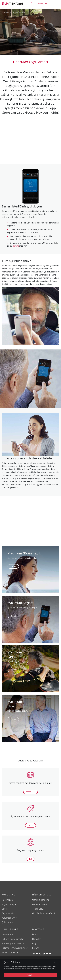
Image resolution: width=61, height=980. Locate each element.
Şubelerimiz (7, 922)
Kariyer (36, 948)
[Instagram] (40, 953)
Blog (34, 943)
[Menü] (56, 3)
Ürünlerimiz (7, 934)
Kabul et (30, 975)
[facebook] (37, 953)
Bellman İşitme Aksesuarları (15, 948)
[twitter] (50, 953)
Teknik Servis (38, 909)
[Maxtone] (13, 3)
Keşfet (13, 566)
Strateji (5, 909)
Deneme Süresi (40, 904)
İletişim (36, 934)
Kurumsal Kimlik (9, 918)
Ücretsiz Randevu (41, 900)
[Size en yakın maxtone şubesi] (32, 3)
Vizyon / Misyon (9, 904)
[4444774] (43, 3)
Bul (30, 859)
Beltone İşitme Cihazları (13, 939)
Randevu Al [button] (30, 792)
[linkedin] (44, 953)
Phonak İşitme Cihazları (13, 943)
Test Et (30, 825)
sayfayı (16, 246)
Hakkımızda (7, 900)
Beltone (6, 13)
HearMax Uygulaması (19, 13)
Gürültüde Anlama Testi (44, 913)
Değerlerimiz (8, 913)
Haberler (37, 939)
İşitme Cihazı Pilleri (11, 952)
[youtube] (47, 953)
